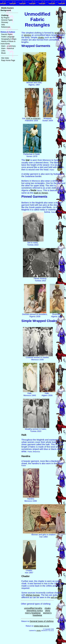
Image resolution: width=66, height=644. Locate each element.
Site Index (5, 58)
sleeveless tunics (35, 611)
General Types (7, 20)
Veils (3, 25)
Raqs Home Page (8, 60)
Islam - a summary (8, 46)
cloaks (41, 37)
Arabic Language (8, 37)
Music (3, 53)
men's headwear (33, 613)
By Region (5, 18)
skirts (48, 611)
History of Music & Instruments (8, 43)
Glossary (5, 22)
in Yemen (41, 193)
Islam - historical (8, 48)
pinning (27, 35)
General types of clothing (42, 621)
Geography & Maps (9, 39)
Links (3, 51)
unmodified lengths (33, 608)
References (6, 27)
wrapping (59, 33)
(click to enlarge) (33, 118)
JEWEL (39, 631)
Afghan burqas (33, 595)
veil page (55, 597)
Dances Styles (7, 34)
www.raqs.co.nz (42, 626)
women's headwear (42, 614)
